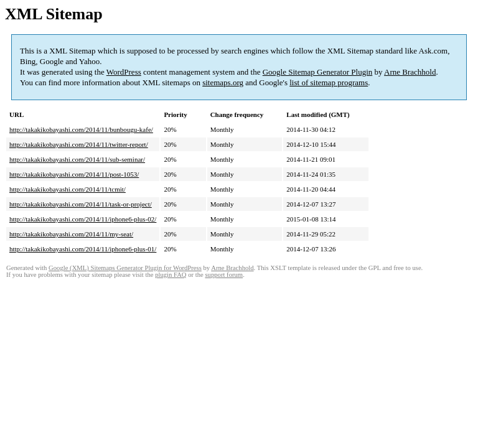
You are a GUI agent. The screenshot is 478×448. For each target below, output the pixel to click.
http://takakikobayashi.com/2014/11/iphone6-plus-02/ (83, 219)
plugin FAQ (171, 275)
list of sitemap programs (329, 82)
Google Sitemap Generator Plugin (318, 72)
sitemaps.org (223, 82)
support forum (224, 275)
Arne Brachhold (410, 72)
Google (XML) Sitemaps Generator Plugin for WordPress (125, 268)
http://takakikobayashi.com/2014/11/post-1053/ (74, 174)
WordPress (124, 72)
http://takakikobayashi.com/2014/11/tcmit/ (68, 189)
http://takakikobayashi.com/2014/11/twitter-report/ (79, 144)
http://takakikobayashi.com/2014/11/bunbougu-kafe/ (81, 129)
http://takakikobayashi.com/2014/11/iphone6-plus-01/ (83, 249)
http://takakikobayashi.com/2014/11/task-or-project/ (81, 204)
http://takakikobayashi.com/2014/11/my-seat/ (71, 234)
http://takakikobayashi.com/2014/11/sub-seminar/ (77, 159)
